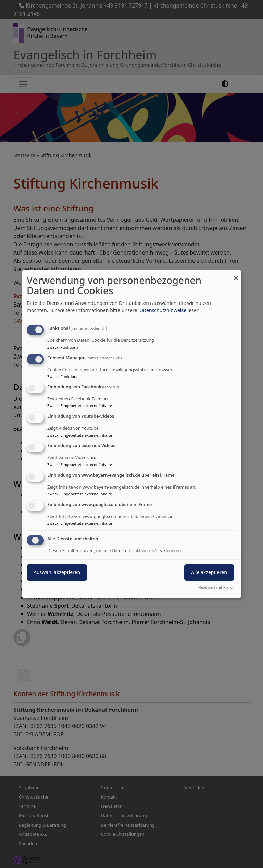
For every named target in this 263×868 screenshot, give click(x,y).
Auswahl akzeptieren (57, 573)
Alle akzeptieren (209, 573)
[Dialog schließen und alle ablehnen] (236, 275)
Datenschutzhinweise (162, 310)
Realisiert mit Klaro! (216, 587)
